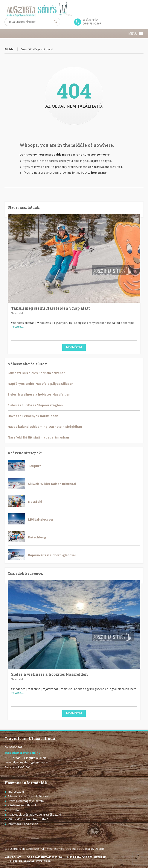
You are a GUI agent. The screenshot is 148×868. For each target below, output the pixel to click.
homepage (99, 173)
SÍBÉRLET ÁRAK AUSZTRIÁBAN (31, 861)
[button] (133, 34)
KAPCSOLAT (13, 857)
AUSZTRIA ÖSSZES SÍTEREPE (86, 857)
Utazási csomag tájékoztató (26, 801)
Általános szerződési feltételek (28, 796)
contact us (96, 167)
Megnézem (74, 347)
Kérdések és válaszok (22, 805)
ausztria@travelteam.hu (22, 753)
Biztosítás (14, 810)
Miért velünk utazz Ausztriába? (28, 819)
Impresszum (16, 792)
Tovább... (17, 327)
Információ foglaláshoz (23, 824)
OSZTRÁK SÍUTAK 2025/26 (44, 857)
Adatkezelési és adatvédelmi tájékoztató (34, 815)
